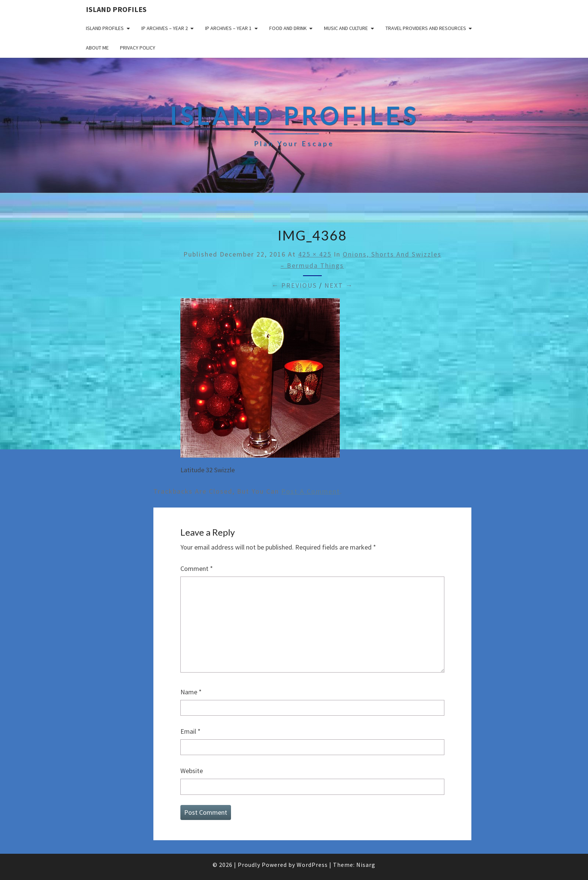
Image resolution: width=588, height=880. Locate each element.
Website (192, 771)
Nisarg (366, 865)
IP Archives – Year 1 (228, 28)
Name (191, 692)
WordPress (312, 865)
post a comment (311, 491)
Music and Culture (346, 28)
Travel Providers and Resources (426, 28)
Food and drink (288, 28)
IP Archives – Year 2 (165, 28)
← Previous (294, 285)
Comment (197, 568)
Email (190, 731)
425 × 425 (315, 254)
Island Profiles (116, 9)
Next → (339, 285)
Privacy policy (138, 48)
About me (97, 48)
